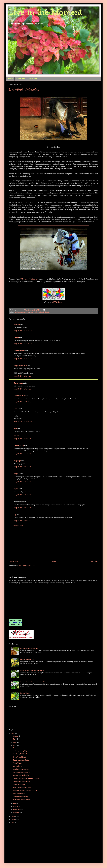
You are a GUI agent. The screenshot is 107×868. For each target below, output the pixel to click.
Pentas (15, 748)
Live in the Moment (46, 12)
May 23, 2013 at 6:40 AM (23, 521)
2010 (13, 822)
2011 (13, 819)
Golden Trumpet (26, 693)
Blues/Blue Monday (20, 757)
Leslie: (16, 409)
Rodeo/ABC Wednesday (24, 90)
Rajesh (16, 489)
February (17, 810)
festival (27, 312)
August (16, 736)
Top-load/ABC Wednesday (22, 754)
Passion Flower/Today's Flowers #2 (32, 682)
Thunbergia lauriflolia (21, 760)
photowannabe (19, 350)
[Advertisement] (53, 543)
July (15, 739)
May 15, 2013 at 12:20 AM (23, 344)
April (15, 803)
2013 (13, 733)
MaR (15, 428)
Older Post (94, 561)
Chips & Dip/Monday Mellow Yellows (26, 778)
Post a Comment (17, 525)
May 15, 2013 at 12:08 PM (23, 421)
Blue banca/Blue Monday (22, 787)
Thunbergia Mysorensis (21, 781)
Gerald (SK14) (19, 446)
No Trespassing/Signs (21, 751)
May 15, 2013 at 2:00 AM (23, 376)
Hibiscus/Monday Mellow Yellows (25, 790)
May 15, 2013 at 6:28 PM (22, 467)
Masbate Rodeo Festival (38, 312)
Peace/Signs (17, 763)
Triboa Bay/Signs (19, 784)
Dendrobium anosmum (21, 769)
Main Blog (33, 79)
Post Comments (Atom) (27, 565)
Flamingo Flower (19, 793)
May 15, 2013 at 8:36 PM (22, 495)
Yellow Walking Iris (27, 659)
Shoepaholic (17, 766)
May (15, 745)
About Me (21, 79)
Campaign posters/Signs (22, 772)
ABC (16, 312)
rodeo (48, 312)
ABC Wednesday (58, 302)
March (16, 806)
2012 (13, 816)
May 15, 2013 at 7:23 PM (22, 482)
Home (10, 79)
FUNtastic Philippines (29, 279)
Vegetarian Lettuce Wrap (29, 648)
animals (21, 312)
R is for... (17, 436)
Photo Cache (18, 383)
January (16, 813)
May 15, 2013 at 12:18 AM (23, 331)
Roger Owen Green (21, 366)
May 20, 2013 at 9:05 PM (22, 508)
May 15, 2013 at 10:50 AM (23, 402)
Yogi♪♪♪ (17, 474)
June (15, 742)
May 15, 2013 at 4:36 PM (22, 454)
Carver (16, 338)
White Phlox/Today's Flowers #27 (32, 671)
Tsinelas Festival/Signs (21, 797)
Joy (15, 515)
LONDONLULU (19, 396)
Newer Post (14, 561)
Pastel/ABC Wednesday (21, 800)
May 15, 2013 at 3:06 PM (22, 439)
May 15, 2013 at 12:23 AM (23, 359)
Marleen (17, 325)
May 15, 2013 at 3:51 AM (23, 389)
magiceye (17, 461)
